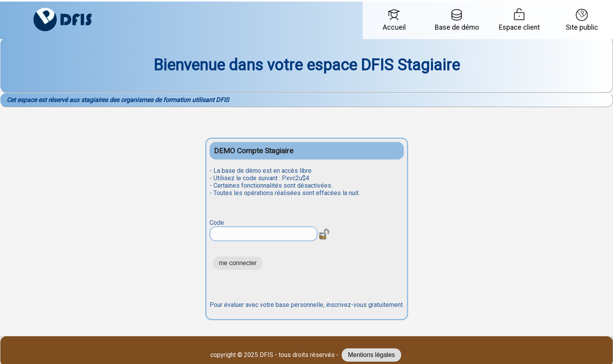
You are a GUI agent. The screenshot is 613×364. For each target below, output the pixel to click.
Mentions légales (371, 355)
